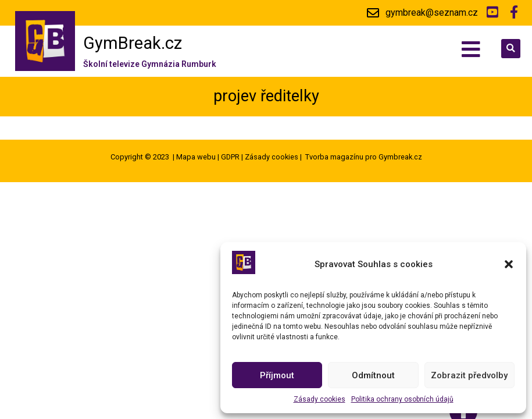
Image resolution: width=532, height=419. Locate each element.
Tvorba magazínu (334, 157)
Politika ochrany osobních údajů (402, 399)
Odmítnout (373, 375)
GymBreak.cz (133, 43)
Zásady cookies (319, 399)
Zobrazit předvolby (469, 375)
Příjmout (277, 375)
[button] (509, 264)
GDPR (230, 157)
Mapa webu (196, 157)
